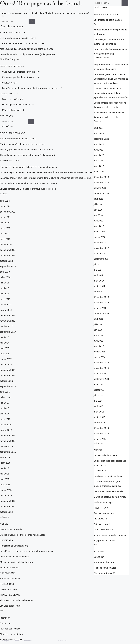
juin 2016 (4, 403)
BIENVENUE (42, 10)
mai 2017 (4, 343)
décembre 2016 (8, 370)
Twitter (17, 641)
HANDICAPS (29, 3)
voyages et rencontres (11, 606)
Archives (4, 115)
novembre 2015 (8, 441)
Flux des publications (10, 629)
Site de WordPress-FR (105, 573)
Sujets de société (10, 99)
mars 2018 (5, 299)
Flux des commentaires (11, 634)
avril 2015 (5, 479)
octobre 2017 (6, 326)
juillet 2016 (5, 397)
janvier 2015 (6, 496)
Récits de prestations (10, 579)
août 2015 (5, 457)
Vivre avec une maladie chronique (19, 72)
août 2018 (5, 272)
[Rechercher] (31, 122)
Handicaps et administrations (16, 105)
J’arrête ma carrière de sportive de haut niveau (23, 43)
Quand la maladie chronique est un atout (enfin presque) (27, 54)
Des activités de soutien (12, 529)
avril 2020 (5, 223)
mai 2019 (4, 234)
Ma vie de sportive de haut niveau (19, 77)
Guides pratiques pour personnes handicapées (23, 535)
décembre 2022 (8, 212)
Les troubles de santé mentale (15, 557)
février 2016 (6, 425)
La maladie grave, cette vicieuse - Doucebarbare (24, 172)
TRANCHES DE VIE (50, 3)
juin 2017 (4, 337)
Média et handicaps (12, 110)
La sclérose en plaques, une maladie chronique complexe (30, 88)
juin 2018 (4, 283)
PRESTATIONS (11, 10)
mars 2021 (5, 217)
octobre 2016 (6, 381)
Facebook (28, 641)
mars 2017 (5, 354)
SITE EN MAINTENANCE (13, 33)
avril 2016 (5, 414)
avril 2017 (5, 348)
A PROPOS (27, 10)
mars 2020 (5, 228)
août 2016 (5, 392)
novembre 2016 (8, 375)
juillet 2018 (5, 277)
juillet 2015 (5, 463)
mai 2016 (4, 408)
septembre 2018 (8, 266)
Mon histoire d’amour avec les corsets (39, 183)
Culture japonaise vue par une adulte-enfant (70, 178)
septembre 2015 (8, 452)
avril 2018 (5, 294)
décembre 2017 (8, 315)
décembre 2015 (8, 436)
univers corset (7, 189)
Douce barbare (7, 183)
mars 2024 (5, 206)
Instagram (6, 641)
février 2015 (6, 490)
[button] (3, 16)
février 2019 (6, 245)
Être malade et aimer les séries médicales (73, 172)
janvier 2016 (6, 430)
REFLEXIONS (11, 3)
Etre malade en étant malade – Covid (18, 38)
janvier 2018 (6, 310)
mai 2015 (4, 474)
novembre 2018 (8, 255)
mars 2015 (5, 485)
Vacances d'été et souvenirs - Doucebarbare (21, 178)
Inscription (5, 618)
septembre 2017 (8, 332)
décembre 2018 (8, 250)
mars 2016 (5, 419)
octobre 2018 (6, 261)
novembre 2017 (8, 321)
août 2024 (5, 201)
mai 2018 (4, 288)
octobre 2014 (6, 512)
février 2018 (6, 305)
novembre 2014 (8, 506)
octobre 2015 (6, 446)
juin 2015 (4, 468)
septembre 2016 (8, 386)
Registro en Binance (10, 167)
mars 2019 (5, 239)
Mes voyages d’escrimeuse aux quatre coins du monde (27, 49)
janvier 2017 (6, 365)
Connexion (5, 623)
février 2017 (6, 359)
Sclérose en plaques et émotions (42, 167)
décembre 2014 (8, 501)
